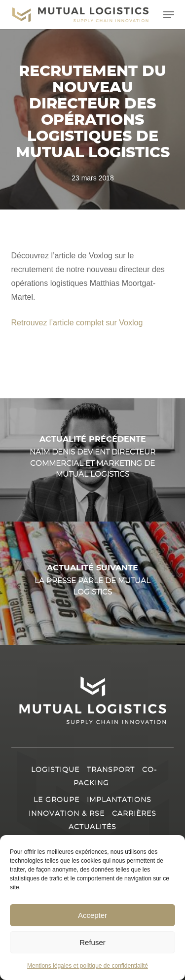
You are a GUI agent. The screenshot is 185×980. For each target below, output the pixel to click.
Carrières (134, 814)
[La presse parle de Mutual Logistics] (92, 583)
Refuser (92, 942)
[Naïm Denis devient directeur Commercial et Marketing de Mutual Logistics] (92, 460)
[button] (169, 15)
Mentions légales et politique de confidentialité (88, 966)
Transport (111, 770)
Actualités (92, 827)
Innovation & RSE (67, 814)
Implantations (119, 800)
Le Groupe (56, 800)
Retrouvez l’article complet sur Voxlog (77, 323)
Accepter (92, 915)
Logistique (55, 770)
